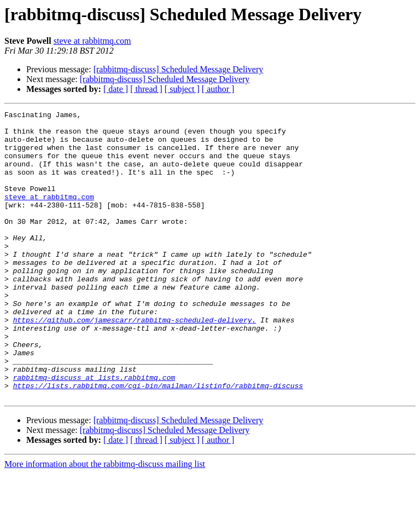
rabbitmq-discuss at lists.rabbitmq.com (94, 431)
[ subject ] (182, 89)
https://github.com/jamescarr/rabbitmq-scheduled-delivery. (135, 362)
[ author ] (218, 89)
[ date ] (116, 89)
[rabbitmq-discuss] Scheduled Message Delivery (179, 69)
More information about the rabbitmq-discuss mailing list (105, 521)
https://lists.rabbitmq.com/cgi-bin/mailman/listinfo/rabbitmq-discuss (158, 441)
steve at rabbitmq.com (92, 41)
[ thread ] (146, 89)
